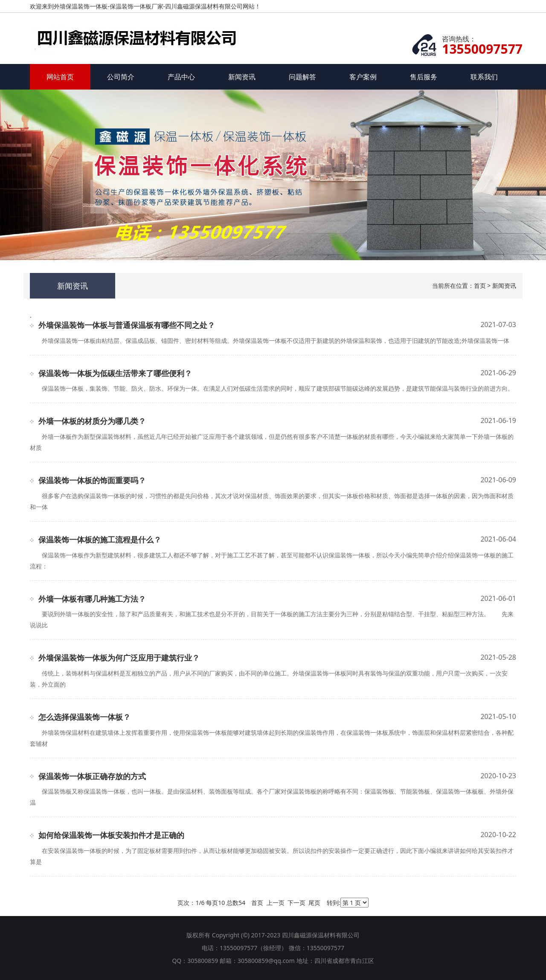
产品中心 (181, 77)
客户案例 (363, 77)
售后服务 (424, 77)
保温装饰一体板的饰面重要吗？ (92, 480)
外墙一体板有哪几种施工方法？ (92, 599)
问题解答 (302, 77)
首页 (480, 286)
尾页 (314, 903)
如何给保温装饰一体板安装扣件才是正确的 (111, 835)
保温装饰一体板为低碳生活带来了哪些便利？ (115, 373)
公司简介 (121, 77)
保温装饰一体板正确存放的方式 (92, 776)
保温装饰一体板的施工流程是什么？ (100, 539)
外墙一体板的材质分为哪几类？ (92, 421)
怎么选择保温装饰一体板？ (84, 717)
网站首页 (60, 77)
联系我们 (484, 77)
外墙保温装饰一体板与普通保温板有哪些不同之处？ (127, 325)
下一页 (296, 903)
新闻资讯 (242, 77)
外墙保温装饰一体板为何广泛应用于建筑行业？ (119, 658)
